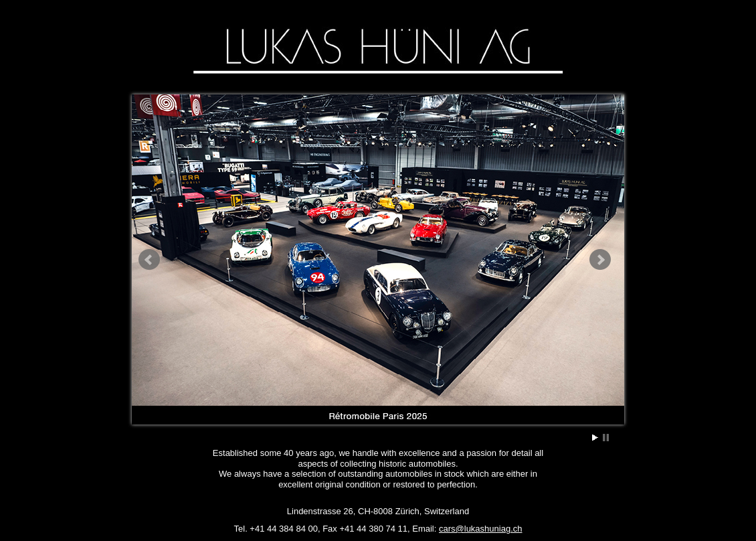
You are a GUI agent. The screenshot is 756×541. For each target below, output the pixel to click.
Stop (606, 438)
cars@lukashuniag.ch (480, 529)
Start (595, 438)
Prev (149, 260)
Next (600, 260)
